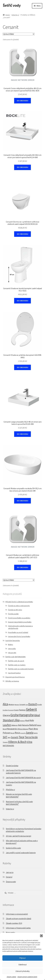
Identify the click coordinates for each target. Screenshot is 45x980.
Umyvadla (12, 649)
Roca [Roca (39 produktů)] (17, 733)
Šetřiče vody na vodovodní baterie (21, 669)
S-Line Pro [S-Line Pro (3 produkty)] (23, 733)
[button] (41, 936)
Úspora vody (11, 882)
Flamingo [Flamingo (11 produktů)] (22, 710)
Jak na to (10, 872)
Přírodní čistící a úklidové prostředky (19, 602)
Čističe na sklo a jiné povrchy (19, 606)
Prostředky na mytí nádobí (18, 632)
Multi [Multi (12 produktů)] (20, 725)
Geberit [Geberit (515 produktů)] (31, 709)
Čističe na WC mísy (15, 610)
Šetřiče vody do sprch (16, 661)
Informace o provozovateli (17, 914)
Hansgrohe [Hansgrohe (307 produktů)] (26, 715)
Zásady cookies (11, 977)
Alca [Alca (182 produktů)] (5, 704)
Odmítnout (23, 965)
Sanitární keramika (13, 641)
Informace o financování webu (18, 928)
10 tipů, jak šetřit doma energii (18, 836)
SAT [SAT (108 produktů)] (5, 737)
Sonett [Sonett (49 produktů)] (15, 737)
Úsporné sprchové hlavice (15, 677)
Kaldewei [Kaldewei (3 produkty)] (22, 721)
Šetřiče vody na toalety (17, 665)
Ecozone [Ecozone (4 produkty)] (11, 710)
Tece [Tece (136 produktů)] (21, 737)
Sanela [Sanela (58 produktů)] (30, 733)
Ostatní (9, 877)
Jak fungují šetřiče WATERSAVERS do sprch (23, 778)
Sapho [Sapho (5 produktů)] (36, 733)
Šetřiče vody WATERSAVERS (15, 657)
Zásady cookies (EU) (14, 923)
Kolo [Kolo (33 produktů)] (32, 720)
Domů (8, 15)
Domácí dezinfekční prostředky (20, 622)
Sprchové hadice (14, 673)
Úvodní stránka (12, 766)
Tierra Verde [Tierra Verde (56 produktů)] (31, 737)
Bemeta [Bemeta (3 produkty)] (17, 705)
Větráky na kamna (12, 681)
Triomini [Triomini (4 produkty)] (5, 742)
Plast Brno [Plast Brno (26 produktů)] (33, 729)
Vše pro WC (12, 653)
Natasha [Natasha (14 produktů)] (25, 725)
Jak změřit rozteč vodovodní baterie (21, 853)
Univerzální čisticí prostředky (19, 637)
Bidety (11, 645)
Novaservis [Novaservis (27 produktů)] (12, 729)
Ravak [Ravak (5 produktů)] (12, 733)
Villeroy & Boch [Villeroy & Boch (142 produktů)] (17, 742)
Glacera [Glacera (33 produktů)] (6, 715)
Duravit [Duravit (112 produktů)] (33, 704)
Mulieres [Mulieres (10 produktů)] (15, 725)
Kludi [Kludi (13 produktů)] (27, 720)
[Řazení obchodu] (19, 34)
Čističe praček (13, 614)
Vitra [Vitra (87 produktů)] (30, 742)
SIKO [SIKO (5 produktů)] (9, 737)
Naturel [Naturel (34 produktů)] (33, 725)
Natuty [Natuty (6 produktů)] (39, 725)
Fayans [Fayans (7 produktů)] (16, 710)
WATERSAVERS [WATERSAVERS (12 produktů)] (8, 746)
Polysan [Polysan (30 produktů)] (6, 733)
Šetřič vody (12, 5)
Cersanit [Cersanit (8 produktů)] (22, 704)
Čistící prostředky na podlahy (19, 618)
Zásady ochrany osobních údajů (27, 977)
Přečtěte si (10, 790)
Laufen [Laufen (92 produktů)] (7, 725)
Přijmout (22, 958)
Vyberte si (15, 15)
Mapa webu (10, 932)
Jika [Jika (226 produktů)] (17, 720)
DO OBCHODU (23, 101)
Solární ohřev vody (13, 848)
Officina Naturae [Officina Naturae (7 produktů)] (23, 729)
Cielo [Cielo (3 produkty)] (27, 705)
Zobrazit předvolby (23, 971)
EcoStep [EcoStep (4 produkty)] (5, 710)
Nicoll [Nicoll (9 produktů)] (5, 729)
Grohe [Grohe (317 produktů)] (15, 715)
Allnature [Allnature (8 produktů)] (11, 704)
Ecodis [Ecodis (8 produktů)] (40, 704)
